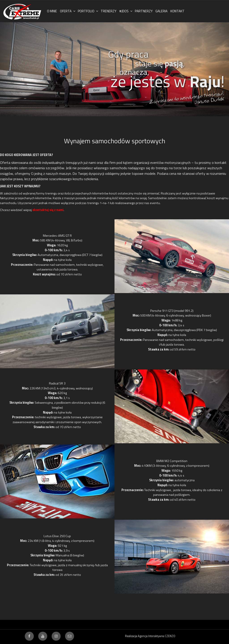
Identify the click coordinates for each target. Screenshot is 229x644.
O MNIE (52, 11)
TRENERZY (108, 11)
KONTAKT (177, 11)
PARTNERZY (144, 11)
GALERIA (161, 11)
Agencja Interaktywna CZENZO (157, 636)
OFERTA (68, 11)
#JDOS (126, 11)
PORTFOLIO (88, 11)
